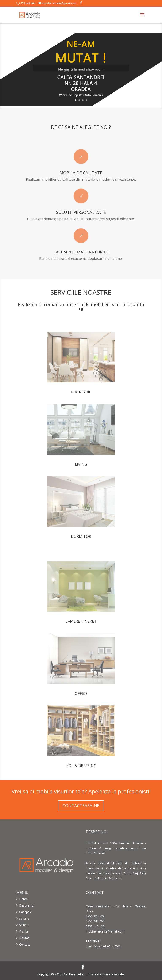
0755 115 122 (95, 926)
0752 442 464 (27, 3)
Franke (24, 931)
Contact (25, 944)
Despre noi (27, 905)
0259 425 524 (95, 916)
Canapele (26, 912)
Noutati (24, 938)
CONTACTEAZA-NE (81, 806)
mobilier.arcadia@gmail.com (105, 931)
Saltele (24, 925)
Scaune (24, 918)
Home (23, 899)
